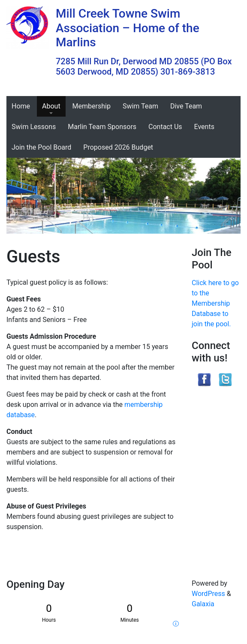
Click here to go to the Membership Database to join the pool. (215, 303)
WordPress (208, 594)
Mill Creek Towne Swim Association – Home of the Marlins (128, 28)
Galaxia (203, 604)
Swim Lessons (34, 127)
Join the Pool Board (41, 147)
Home (21, 106)
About (51, 106)
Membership (92, 106)
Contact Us (165, 127)
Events (204, 127)
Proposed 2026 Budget (118, 147)
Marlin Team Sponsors (102, 127)
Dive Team (186, 106)
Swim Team (140, 106)
